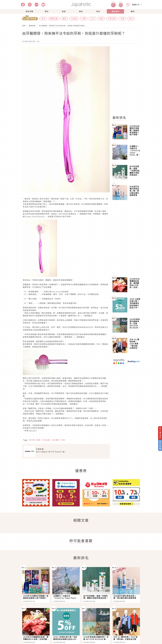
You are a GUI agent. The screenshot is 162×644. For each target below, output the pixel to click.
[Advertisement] (128, 80)
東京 (43, 18)
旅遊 (64, 11)
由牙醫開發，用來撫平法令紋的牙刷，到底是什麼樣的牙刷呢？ (62, 26)
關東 (64, 18)
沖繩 (84, 18)
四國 (101, 18)
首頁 (24, 26)
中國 (122, 18)
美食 (81, 11)
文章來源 (40, 449)
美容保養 (29, 11)
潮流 (47, 11)
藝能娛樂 (115, 11)
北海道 (74, 18)
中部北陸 (112, 18)
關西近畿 (54, 18)
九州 (92, 18)
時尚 (98, 11)
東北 (131, 18)
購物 (133, 11)
